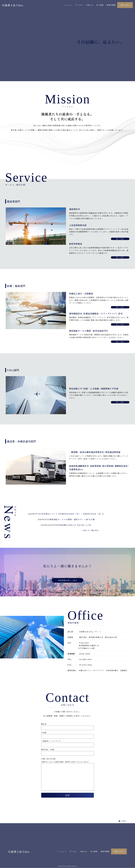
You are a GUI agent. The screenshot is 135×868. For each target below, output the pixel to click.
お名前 (68, 735)
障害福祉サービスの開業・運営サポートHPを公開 (72, 519)
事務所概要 (111, 5)
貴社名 (68, 726)
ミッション (68, 5)
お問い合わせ (125, 5)
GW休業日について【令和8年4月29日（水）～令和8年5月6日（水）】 (72, 514)
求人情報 (100, 5)
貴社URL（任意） (68, 752)
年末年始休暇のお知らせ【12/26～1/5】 (73, 525)
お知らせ (90, 5)
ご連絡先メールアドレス (68, 743)
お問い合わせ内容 (48, 759)
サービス (79, 5)
